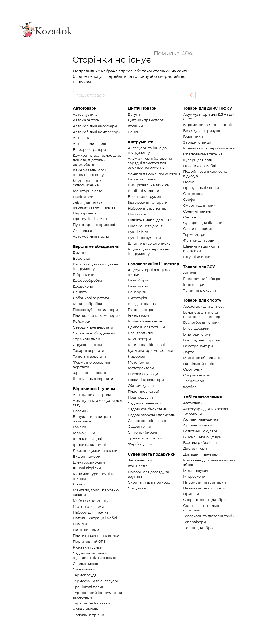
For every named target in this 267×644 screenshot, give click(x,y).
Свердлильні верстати (93, 327)
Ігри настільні (140, 466)
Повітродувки (140, 397)
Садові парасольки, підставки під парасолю (95, 555)
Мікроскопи (194, 476)
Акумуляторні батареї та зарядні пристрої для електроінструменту (150, 163)
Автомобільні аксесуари (95, 126)
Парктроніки (85, 213)
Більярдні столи (197, 334)
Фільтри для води (199, 240)
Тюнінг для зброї (198, 528)
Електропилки (141, 333)
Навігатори (83, 197)
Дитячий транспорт (146, 120)
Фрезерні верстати (90, 373)
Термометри (194, 234)
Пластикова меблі (200, 166)
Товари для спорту (202, 300)
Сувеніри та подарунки (152, 454)
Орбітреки (193, 369)
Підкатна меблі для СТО (150, 220)
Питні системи (86, 530)
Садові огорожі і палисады (152, 415)
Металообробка (88, 304)
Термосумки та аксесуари (96, 581)
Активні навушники (201, 419)
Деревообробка (88, 280)
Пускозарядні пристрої (94, 225)
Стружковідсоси (87, 345)
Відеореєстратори (89, 149)
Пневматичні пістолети (204, 488)
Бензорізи (137, 292)
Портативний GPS (89, 541)
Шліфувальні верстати (93, 379)
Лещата (80, 292)
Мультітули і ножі (88, 506)
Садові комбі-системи (148, 409)
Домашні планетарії (201, 454)
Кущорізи (137, 356)
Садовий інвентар (144, 403)
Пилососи (137, 214)
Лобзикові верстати (91, 298)
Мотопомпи (139, 362)
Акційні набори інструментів (154, 173)
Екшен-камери (87, 456)
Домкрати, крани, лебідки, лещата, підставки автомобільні (97, 160)
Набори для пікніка (91, 512)
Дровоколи (83, 286)
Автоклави (193, 403)
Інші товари (194, 284)
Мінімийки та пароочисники (209, 148)
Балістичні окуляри (201, 431)
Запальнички (140, 460)
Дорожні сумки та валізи (95, 450)
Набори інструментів (147, 208)
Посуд (189, 182)
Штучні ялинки (197, 257)
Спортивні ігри (197, 375)
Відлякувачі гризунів (202, 130)
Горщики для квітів (145, 321)
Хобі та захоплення (203, 397)
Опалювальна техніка (203, 154)
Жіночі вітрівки (87, 468)
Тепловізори (195, 522)
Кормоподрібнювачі (146, 345)
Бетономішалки (142, 179)
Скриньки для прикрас (149, 482)
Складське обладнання (94, 333)
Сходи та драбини (199, 229)
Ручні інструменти (144, 238)
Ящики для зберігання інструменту (149, 251)
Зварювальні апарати (148, 202)
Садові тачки (140, 426)
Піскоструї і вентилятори (95, 310)
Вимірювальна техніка (148, 185)
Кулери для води (198, 160)
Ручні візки (138, 232)
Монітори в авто (88, 191)
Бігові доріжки (196, 328)
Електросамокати (89, 462)
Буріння (80, 252)
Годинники (193, 136)
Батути (134, 114)
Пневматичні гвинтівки (205, 482)
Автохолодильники (90, 144)
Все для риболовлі (200, 442)
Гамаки (80, 427)
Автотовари (85, 108)
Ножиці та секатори (146, 380)
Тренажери (194, 381)
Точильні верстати (89, 356)
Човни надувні (86, 609)
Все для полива (142, 304)
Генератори (138, 315)
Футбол (190, 387)
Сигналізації (84, 230)
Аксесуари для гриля (92, 395)
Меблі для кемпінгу (91, 500)
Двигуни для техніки (146, 327)
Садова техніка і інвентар (154, 264)
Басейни (81, 411)
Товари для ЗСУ (199, 267)
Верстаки (82, 258)
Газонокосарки (142, 310)
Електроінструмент (145, 196)
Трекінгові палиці (89, 587)
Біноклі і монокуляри (202, 437)
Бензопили (138, 286)
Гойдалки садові (87, 439)
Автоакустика (85, 114)
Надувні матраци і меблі (95, 518)
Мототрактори (141, 368)
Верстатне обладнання (96, 246)
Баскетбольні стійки (201, 322)
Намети (80, 524)
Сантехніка (193, 194)
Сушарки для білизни (203, 223)
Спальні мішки (86, 564)
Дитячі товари (142, 108)
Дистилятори (195, 448)
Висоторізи (138, 298)
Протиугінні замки (90, 219)
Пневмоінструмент (145, 226)
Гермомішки (84, 433)
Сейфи (189, 199)
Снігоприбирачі (143, 432)
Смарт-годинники (199, 205)
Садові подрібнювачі (147, 421)
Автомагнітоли (86, 120)
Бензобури (138, 280)
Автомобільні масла (91, 236)
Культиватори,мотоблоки (151, 350)
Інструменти (141, 142)
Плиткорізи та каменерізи (97, 315)
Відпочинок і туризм (94, 389)
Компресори (139, 339)
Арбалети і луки (198, 425)
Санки (134, 132)
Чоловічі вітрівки (89, 615)
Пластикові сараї (143, 391)
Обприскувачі (141, 385)
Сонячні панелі (197, 211)
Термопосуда (85, 575)
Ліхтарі (79, 484)
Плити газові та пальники (96, 535)
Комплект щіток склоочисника (87, 183)
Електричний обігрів (202, 279)
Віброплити (84, 275)
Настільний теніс (199, 364)
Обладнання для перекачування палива (94, 205)
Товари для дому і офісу (208, 108)
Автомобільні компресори (97, 132)
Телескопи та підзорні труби (209, 516)
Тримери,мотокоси (145, 438)
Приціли (191, 494)
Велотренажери (198, 346)
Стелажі (190, 217)
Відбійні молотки (144, 191)
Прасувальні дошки (201, 188)
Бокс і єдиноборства (202, 340)
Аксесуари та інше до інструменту (147, 150)
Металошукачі (196, 471)
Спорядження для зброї (205, 500)
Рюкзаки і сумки (88, 547)
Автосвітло (83, 138)
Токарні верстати (89, 350)
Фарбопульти (140, 444)
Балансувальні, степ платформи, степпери (203, 315)
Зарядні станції (197, 142)
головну (141, 76)
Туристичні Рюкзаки (91, 603)
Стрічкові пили (87, 339)
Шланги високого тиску (149, 243)
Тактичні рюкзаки (200, 290)
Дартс (189, 352)
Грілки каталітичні (89, 445)
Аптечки (191, 273)
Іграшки (135, 126)
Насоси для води (143, 374)
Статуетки (137, 488)
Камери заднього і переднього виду (89, 172)
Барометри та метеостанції (208, 125)
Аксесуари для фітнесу (204, 306)
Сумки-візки (84, 569)
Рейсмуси (82, 321)
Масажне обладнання (203, 358)
